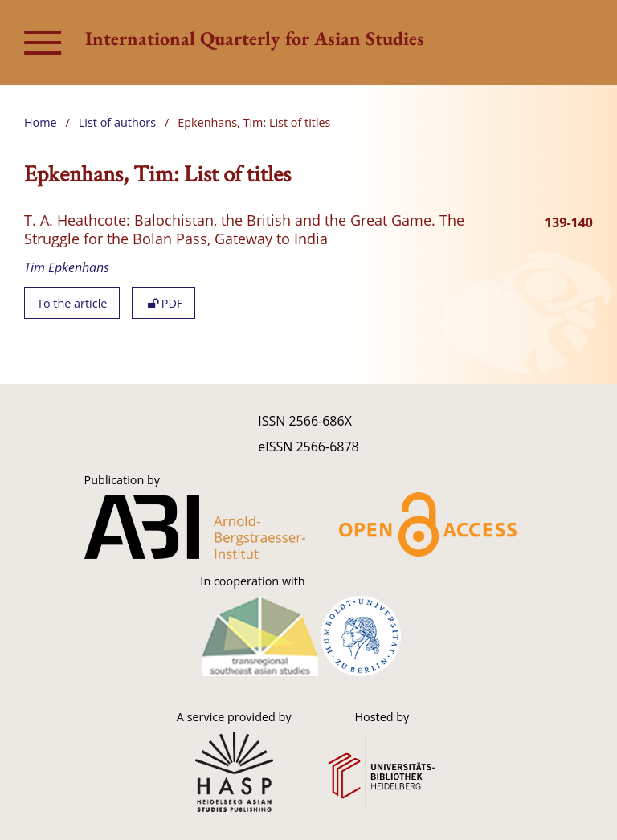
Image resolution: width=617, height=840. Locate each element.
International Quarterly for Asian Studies (255, 38)
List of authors (117, 122)
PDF (163, 303)
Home (41, 122)
